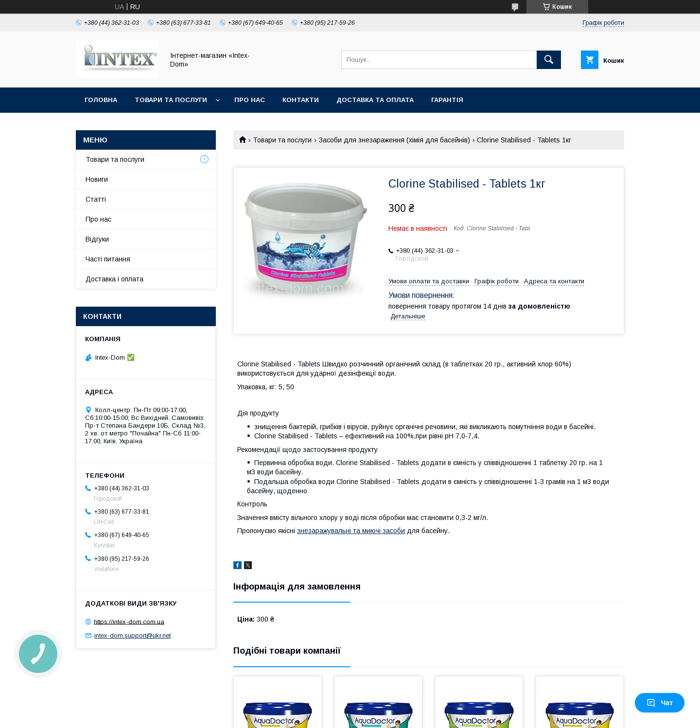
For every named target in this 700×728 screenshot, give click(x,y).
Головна (101, 100)
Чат (660, 703)
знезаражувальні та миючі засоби (351, 531)
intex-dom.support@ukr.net (132, 635)
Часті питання (108, 259)
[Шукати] (549, 60)
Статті (96, 199)
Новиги (97, 179)
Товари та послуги (171, 100)
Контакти (301, 100)
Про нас (250, 100)
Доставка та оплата (375, 100)
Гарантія (447, 100)
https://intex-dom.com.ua (129, 621)
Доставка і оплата (114, 279)
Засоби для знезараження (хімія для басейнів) (394, 140)
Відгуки (97, 239)
